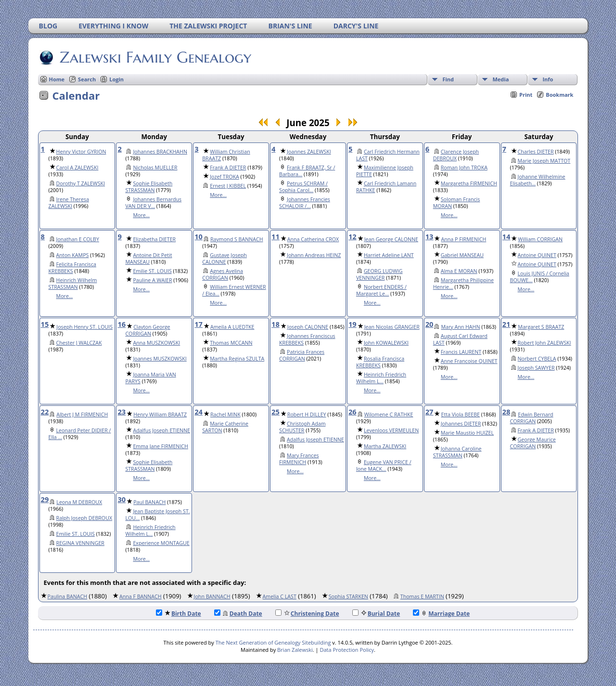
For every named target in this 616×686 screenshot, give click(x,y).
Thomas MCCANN (231, 343)
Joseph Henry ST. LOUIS (84, 327)
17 (199, 324)
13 (430, 236)
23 (122, 412)
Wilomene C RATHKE (389, 414)
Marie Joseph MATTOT (544, 161)
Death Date (238, 614)
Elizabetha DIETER (154, 239)
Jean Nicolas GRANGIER (392, 327)
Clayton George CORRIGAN (148, 330)
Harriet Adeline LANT (389, 255)
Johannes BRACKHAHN (160, 152)
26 (353, 412)
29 (45, 499)
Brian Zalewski (295, 650)
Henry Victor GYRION (81, 152)
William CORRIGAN (540, 239)
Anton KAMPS (73, 255)
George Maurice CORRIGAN (533, 443)
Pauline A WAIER (152, 280)
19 (353, 324)
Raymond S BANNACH (237, 239)
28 (507, 412)
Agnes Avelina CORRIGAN (223, 274)
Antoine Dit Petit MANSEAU (148, 259)
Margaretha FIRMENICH (469, 183)
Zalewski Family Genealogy (155, 57)
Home (57, 79)
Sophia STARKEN (348, 596)
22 (45, 412)
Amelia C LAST (280, 596)
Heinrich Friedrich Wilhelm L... (381, 378)
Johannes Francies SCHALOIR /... (305, 203)
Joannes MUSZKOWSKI (160, 359)
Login (116, 79)
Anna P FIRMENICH (463, 239)
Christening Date (307, 614)
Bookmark (559, 95)
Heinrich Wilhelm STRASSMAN (73, 284)
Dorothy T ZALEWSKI (81, 183)
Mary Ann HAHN (460, 327)
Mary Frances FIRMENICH (299, 459)
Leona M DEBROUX (79, 502)
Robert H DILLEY (307, 414)
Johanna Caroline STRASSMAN (457, 452)
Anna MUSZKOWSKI (156, 343)
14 (507, 236)
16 (122, 324)
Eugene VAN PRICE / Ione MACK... (384, 466)
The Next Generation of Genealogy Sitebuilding (273, 642)
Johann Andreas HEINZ (314, 255)
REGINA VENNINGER (80, 543)
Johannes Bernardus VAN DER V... (153, 203)
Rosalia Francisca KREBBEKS (380, 362)
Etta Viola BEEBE (460, 414)
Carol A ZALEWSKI (77, 168)
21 (507, 324)
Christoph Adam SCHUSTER (302, 427)
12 (353, 236)
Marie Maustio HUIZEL (467, 433)
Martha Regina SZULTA (237, 359)
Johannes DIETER (461, 424)
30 (122, 499)
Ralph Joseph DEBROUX (84, 518)
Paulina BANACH (67, 596)
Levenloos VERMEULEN (391, 430)
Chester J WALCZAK (79, 343)
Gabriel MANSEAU (462, 255)
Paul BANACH (149, 502)
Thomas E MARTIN (422, 596)
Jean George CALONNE (391, 239)
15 (45, 324)
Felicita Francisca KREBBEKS (72, 268)
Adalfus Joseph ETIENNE (161, 430)
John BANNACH (212, 596)
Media (500, 79)
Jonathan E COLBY (78, 239)
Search (87, 79)
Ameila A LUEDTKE (232, 327)
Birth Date (179, 614)
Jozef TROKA (225, 177)
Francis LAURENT (461, 352)
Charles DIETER (536, 152)
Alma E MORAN (459, 271)
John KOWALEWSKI (386, 343)
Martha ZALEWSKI (385, 446)
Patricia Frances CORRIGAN (302, 355)
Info (548, 79)
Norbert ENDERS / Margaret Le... (381, 290)
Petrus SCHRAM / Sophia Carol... (303, 187)
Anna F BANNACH (141, 596)
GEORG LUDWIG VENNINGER (379, 274)
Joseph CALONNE (308, 327)
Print (526, 95)
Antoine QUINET (537, 255)
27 (430, 412)
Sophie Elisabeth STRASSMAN (149, 187)
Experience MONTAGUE (161, 543)
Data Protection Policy (347, 650)
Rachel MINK (225, 414)
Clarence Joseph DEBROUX (456, 155)
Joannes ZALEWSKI (309, 152)
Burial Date (376, 614)
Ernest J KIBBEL (228, 186)
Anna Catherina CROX (313, 239)
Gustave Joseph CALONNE (225, 259)
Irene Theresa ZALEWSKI (69, 203)
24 (199, 412)
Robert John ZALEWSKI (545, 343)
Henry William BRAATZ (160, 414)
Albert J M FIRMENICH (82, 414)
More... (141, 215)
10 (199, 236)
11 (276, 236)
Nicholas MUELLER (155, 168)
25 (276, 412)
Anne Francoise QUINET (469, 361)
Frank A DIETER (228, 168)
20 (430, 324)
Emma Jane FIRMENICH (160, 446)
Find (448, 79)
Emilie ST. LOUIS (152, 271)
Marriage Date (441, 614)
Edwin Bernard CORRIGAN (532, 418)
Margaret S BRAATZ (541, 327)
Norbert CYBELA (537, 359)
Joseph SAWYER (536, 368)
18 (276, 324)
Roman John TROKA (464, 168)
